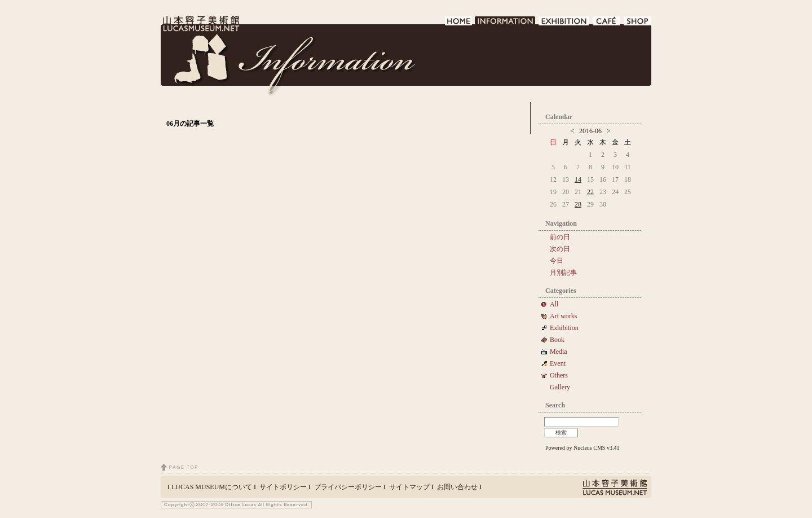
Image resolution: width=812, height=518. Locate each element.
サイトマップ (409, 487)
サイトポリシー (283, 487)
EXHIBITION (564, 24)
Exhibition (564, 328)
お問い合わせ (457, 487)
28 (578, 204)
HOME (459, 24)
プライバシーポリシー (348, 487)
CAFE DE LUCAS (607, 24)
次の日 (560, 249)
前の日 (560, 237)
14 (578, 179)
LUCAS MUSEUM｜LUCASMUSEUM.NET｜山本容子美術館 (200, 24)
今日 (557, 261)
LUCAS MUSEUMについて (212, 487)
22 (590, 192)
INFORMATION (506, 24)
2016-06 (590, 131)
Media (562, 352)
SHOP (637, 24)
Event (558, 363)
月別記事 (563, 273)
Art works (563, 316)
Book (561, 340)
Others (559, 375)
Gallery (560, 387)
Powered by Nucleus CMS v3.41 (582, 448)
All (554, 304)
